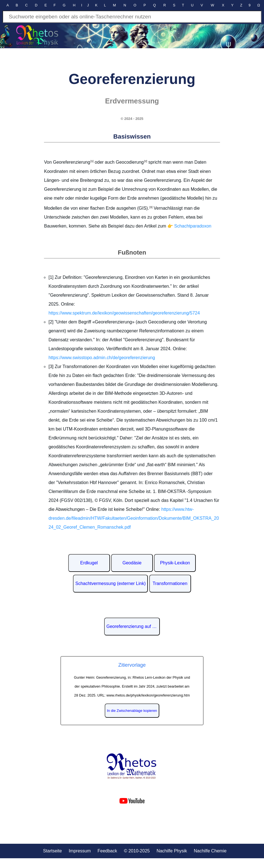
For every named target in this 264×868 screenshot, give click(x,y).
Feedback (107, 851)
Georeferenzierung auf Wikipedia (133, 626)
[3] (151, 207)
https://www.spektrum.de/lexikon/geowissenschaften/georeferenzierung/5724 (124, 313)
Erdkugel (89, 563)
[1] (92, 161)
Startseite (53, 851)
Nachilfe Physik (172, 851)
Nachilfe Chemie (210, 851)
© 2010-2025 (137, 851)
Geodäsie (132, 563)
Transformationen (170, 583)
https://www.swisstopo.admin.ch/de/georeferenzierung (102, 358)
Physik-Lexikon (175, 563)
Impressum (80, 851)
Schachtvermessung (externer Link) (110, 583)
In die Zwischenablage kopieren (132, 711)
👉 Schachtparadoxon (189, 226)
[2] (145, 161)
